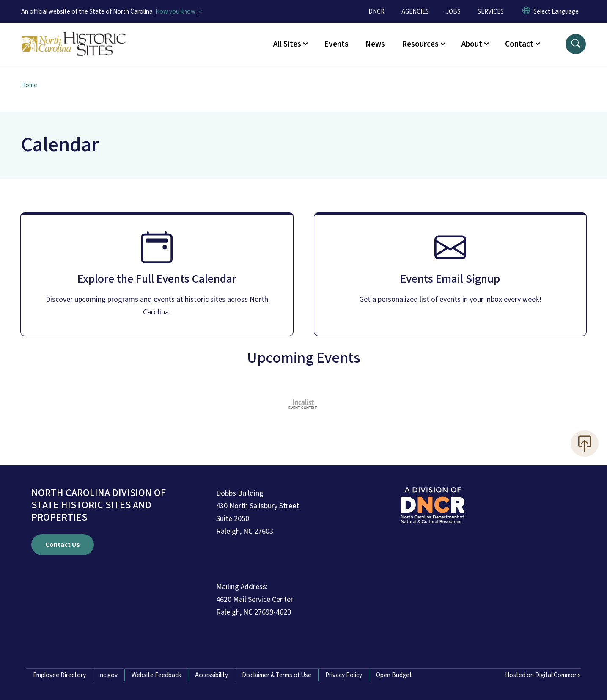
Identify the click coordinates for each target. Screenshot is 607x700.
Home (29, 85)
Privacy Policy (344, 675)
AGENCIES (415, 11)
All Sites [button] (287, 44)
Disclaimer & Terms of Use (277, 675)
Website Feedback (156, 675)
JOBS (453, 11)
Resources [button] (420, 44)
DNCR (376, 11)
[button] (576, 44)
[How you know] (179, 11)
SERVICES (491, 11)
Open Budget (394, 675)
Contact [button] (519, 44)
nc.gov (109, 675)
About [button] (472, 44)
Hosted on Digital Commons (543, 675)
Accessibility (211, 675)
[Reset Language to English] (526, 11)
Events (336, 44)
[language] (556, 11)
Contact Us (63, 545)
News (375, 44)
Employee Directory (59, 675)
